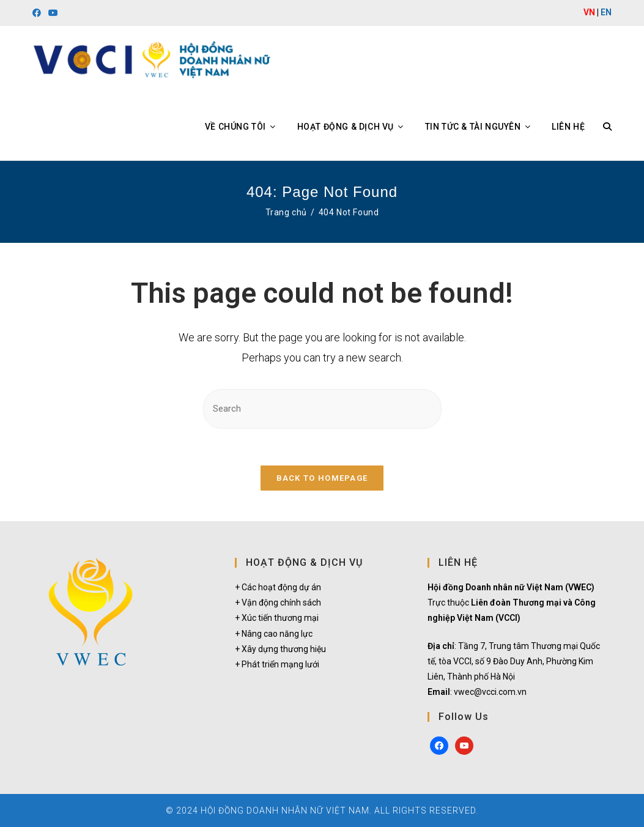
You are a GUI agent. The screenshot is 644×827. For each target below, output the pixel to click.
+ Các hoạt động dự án (278, 587)
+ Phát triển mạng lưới (277, 664)
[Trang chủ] (286, 212)
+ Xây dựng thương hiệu (280, 649)
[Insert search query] (322, 409)
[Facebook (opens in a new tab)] (39, 13)
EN (606, 12)
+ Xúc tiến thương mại (277, 618)
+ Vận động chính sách (278, 603)
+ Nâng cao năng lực (274, 634)
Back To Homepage (322, 478)
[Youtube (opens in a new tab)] (53, 13)
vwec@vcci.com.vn (490, 692)
